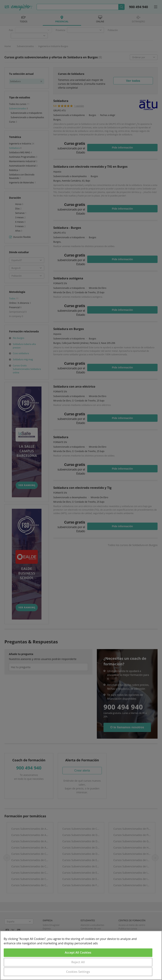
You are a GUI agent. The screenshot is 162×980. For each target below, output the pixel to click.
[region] (81, 955)
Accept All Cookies (78, 952)
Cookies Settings (78, 972)
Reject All (78, 962)
